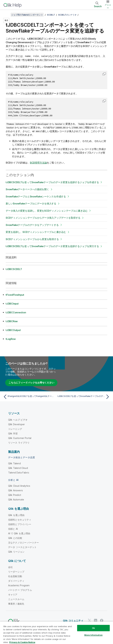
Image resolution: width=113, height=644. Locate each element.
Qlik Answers (15, 490)
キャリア (13, 594)
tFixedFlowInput (15, 294)
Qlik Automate (16, 499)
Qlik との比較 (15, 538)
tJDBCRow (12, 321)
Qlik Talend (14, 463)
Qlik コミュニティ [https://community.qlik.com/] (73, 620)
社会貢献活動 (15, 576)
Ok (93, 628)
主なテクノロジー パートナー (23, 542)
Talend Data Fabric (19, 472)
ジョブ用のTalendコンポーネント (27, 15)
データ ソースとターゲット (22, 547)
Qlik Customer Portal (20, 438)
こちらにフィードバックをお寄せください (31, 382)
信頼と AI (13, 528)
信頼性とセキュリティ (20, 519)
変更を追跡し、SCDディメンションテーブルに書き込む (36, 232)
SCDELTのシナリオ (67, 15)
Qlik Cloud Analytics (19, 485)
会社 (10, 567)
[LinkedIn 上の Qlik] (96, 620)
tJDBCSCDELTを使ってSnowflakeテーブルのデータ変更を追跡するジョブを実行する (52, 246)
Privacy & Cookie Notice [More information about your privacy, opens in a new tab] (22, 642)
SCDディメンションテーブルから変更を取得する (32, 239)
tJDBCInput (12, 303)
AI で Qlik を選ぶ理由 (19, 533)
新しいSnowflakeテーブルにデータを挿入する (31, 203)
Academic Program (19, 585)
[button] (104, 74)
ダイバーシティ (16, 580)
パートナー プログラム (20, 590)
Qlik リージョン (16, 551)
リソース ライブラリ (19, 442)
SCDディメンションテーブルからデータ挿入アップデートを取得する (43, 217)
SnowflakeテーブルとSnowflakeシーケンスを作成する (36, 196)
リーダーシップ (16, 571)
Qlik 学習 (13, 433)
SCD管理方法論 (38, 162)
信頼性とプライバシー (20, 524)
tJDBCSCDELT (14, 269)
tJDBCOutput (13, 330)
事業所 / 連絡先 (16, 603)
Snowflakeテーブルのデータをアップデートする (32, 225)
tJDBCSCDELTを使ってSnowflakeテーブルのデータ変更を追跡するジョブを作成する (52, 182)
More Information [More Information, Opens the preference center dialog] (93, 635)
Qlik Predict (15, 495)
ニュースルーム (16, 599)
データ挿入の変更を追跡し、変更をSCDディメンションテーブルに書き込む (47, 210)
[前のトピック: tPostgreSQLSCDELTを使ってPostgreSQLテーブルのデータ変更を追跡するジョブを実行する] (29, 396)
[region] (57, 633)
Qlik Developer (16, 424)
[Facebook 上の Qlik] (102, 620)
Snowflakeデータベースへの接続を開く (27, 189)
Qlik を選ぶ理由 (16, 515)
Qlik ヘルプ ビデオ (18, 419)
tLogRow (11, 339)
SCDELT (51, 15)
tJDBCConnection (16, 312)
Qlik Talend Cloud (18, 468)
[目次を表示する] (7, 15)
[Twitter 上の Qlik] (90, 620)
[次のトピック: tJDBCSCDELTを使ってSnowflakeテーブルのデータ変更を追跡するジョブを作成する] (84, 396)
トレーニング (15, 429)
